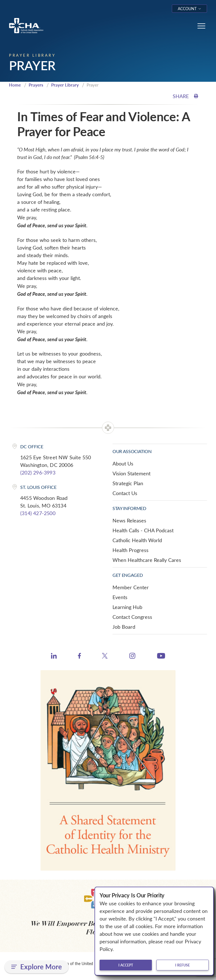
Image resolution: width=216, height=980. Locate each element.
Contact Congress (132, 617)
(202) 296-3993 (38, 473)
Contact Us (125, 493)
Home (15, 85)
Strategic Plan (128, 483)
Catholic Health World (137, 540)
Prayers (36, 85)
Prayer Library (65, 85)
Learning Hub (127, 607)
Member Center (131, 587)
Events (120, 597)
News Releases (129, 520)
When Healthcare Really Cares (147, 560)
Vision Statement (131, 473)
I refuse (183, 965)
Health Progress (130, 550)
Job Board (124, 627)
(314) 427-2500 (38, 513)
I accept (126, 965)
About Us (123, 463)
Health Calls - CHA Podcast (143, 530)
